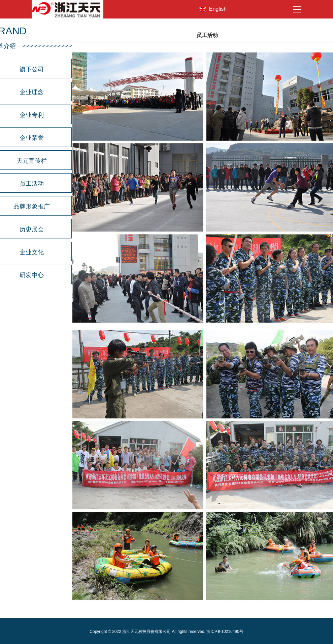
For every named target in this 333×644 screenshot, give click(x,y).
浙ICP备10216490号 (225, 632)
